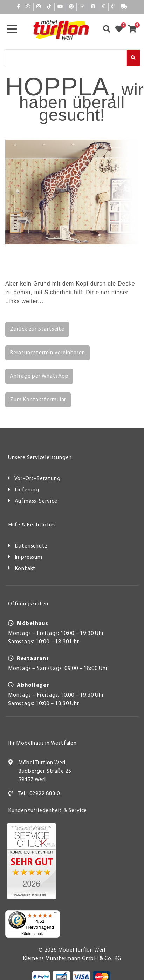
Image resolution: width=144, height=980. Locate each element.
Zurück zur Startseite (37, 329)
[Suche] (65, 58)
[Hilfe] (93, 7)
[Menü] (56, 914)
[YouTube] (60, 7)
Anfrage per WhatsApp (39, 376)
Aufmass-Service (36, 501)
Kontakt (25, 569)
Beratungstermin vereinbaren (47, 353)
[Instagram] (39, 7)
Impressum (29, 557)
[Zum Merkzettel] (121, 30)
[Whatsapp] (28, 7)
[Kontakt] (113, 7)
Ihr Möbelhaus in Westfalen (42, 743)
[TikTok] (49, 7)
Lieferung (27, 490)
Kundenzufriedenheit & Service (47, 811)
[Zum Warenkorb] (134, 30)
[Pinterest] (71, 7)
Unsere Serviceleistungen (40, 458)
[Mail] (82, 7)
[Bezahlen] (104, 7)
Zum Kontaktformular (38, 400)
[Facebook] (19, 7)
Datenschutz (31, 546)
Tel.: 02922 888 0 (39, 794)
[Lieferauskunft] (124, 7)
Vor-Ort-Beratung (37, 479)
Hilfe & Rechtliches (32, 525)
